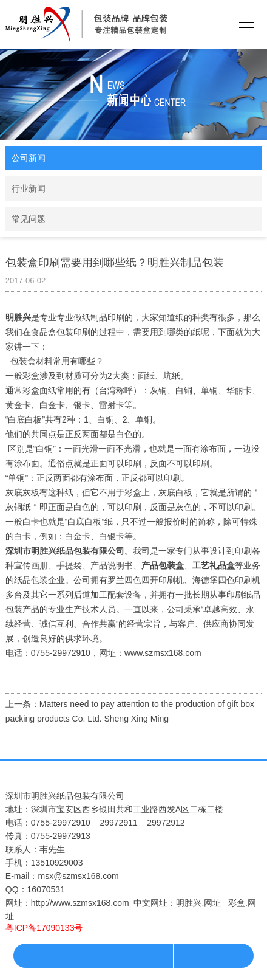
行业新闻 (29, 188)
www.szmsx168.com (163, 653)
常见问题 (29, 219)
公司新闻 (29, 158)
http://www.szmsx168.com (80, 903)
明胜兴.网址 (198, 903)
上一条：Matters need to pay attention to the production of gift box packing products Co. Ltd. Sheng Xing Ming (130, 711)
